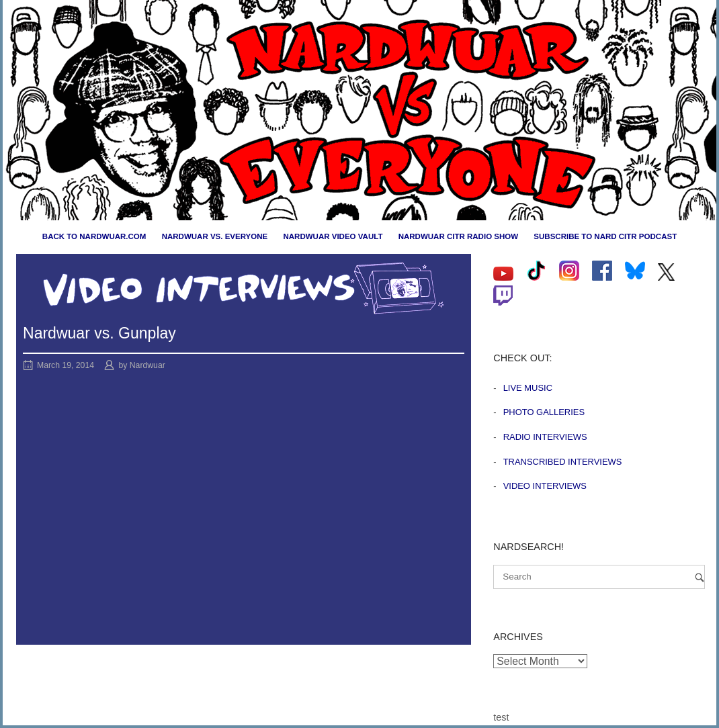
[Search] (700, 577)
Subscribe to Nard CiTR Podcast (605, 236)
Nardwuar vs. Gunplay (99, 333)
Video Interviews (545, 486)
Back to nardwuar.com (94, 236)
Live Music (528, 388)
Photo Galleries (544, 412)
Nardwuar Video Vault (333, 236)
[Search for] (599, 577)
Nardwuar (147, 365)
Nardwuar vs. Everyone (215, 236)
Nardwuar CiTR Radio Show (458, 236)
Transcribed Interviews (563, 462)
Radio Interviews (545, 437)
